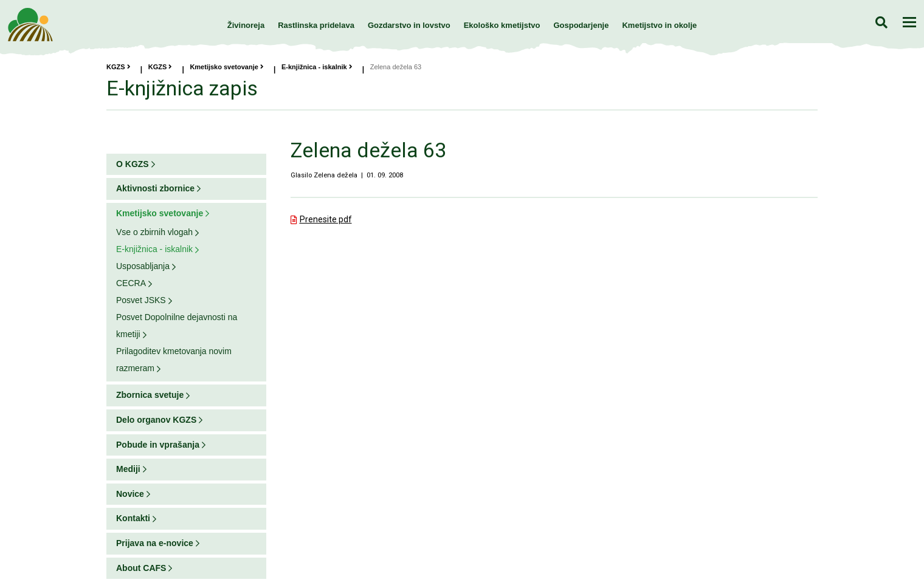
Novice (130, 494)
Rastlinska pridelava (316, 25)
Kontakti (133, 518)
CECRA (131, 283)
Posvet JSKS (141, 300)
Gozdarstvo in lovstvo (409, 25)
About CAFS (141, 568)
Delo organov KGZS (156, 420)
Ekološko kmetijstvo (502, 25)
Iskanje (881, 22)
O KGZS (133, 164)
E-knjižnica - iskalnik (317, 67)
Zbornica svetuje (150, 395)
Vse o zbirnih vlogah (154, 232)
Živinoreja (246, 25)
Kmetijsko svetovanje (227, 67)
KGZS (119, 67)
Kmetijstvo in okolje (659, 25)
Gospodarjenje (581, 25)
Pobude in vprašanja (158, 445)
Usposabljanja (143, 266)
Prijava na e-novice (155, 543)
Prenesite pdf (326, 219)
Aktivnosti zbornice (155, 188)
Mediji (128, 469)
